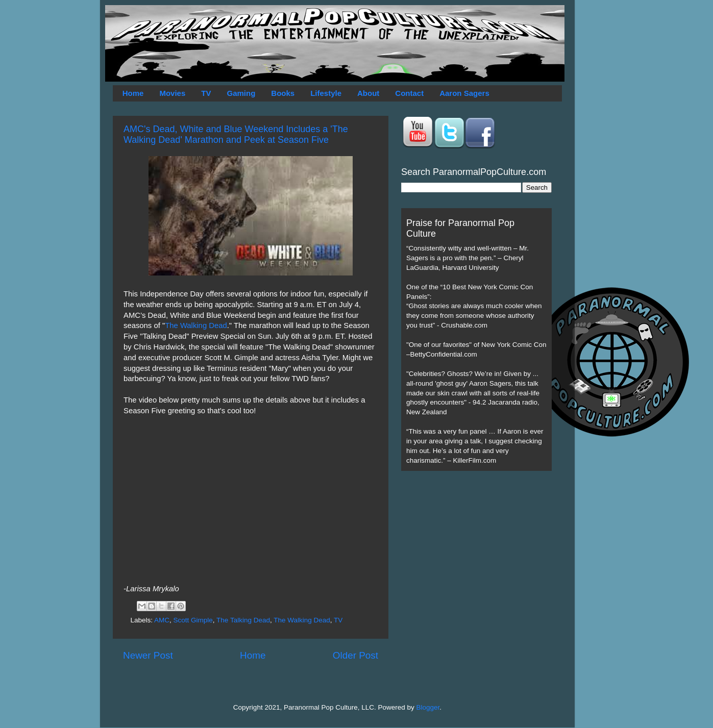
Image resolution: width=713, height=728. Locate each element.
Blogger (428, 707)
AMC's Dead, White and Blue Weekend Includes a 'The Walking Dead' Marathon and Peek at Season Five (236, 134)
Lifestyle (326, 93)
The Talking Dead (243, 620)
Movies (172, 93)
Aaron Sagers (464, 93)
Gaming (241, 93)
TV (206, 93)
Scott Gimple (193, 620)
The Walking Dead (196, 325)
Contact (409, 93)
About (368, 93)
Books (283, 93)
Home (133, 93)
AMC (162, 620)
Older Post (355, 655)
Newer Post (148, 655)
